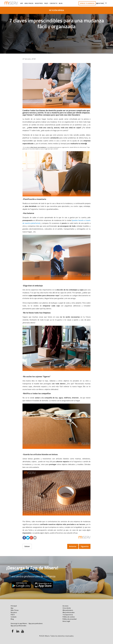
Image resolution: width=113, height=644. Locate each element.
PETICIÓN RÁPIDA (57, 10)
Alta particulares (68, 610)
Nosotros (39, 3)
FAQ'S (46, 3)
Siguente (85, 546)
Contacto (53, 3)
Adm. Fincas (29, 3)
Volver (27, 546)
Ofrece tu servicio (87, 3)
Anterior (73, 546)
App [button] (22, 3)
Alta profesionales (69, 612)
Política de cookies (69, 617)
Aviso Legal (66, 621)
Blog (61, 3)
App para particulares (36, 623)
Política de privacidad (70, 619)
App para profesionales (18, 626)
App (12, 608)
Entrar (100, 3)
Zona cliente (67, 608)
